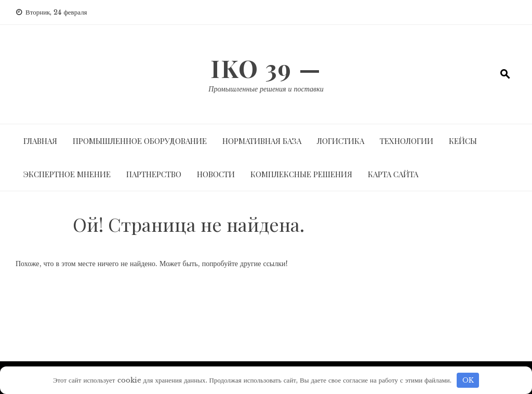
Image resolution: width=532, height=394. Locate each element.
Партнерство (154, 174)
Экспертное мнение (67, 174)
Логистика (341, 141)
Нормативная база (262, 141)
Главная (40, 141)
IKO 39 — (266, 68)
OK (468, 380)
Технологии (407, 141)
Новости (216, 174)
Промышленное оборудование (140, 141)
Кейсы (463, 141)
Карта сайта (393, 174)
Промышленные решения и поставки (266, 89)
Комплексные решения (301, 174)
